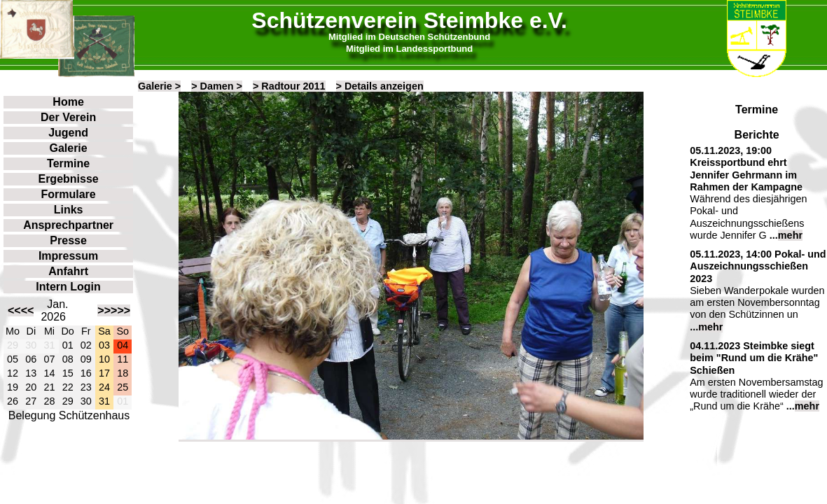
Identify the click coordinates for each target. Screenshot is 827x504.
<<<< (21, 310)
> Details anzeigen (380, 86)
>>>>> (114, 310)
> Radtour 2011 (289, 86)
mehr (790, 235)
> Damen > (217, 86)
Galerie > (159, 86)
